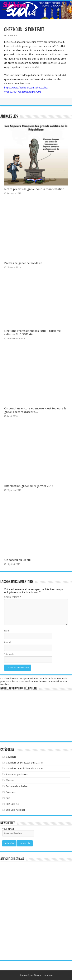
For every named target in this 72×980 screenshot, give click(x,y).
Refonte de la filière (17, 786)
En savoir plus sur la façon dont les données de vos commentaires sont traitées (34, 681)
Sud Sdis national (15, 810)
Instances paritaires (17, 774)
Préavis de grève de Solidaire (23, 263)
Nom (7, 631)
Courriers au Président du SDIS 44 (25, 769)
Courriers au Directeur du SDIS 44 (24, 763)
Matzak (10, 780)
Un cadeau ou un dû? (18, 560)
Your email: (8, 829)
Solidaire (11, 792)
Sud (8, 798)
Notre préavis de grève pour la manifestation (34, 189)
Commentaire (13, 597)
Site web (9, 654)
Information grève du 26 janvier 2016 (29, 486)
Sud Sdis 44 (12, 804)
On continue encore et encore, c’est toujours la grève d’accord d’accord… (35, 410)
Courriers (11, 757)
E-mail (8, 642)
